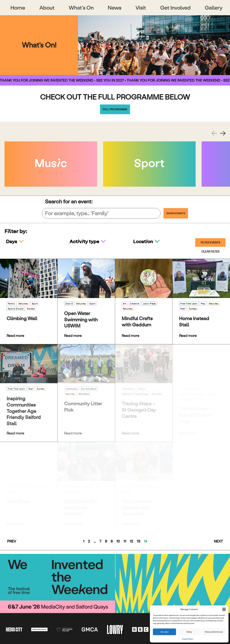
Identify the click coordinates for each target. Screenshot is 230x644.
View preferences (214, 632)
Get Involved (175, 8)
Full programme (115, 109)
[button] (224, 609)
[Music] (51, 164)
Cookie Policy (188, 639)
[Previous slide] (214, 133)
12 (131, 541)
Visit (141, 8)
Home (18, 8)
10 (118, 541)
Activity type (85, 241)
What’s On (81, 8)
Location (143, 241)
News (115, 8)
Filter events (210, 242)
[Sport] (149, 164)
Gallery (214, 8)
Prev (12, 541)
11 (125, 541)
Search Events (176, 213)
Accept (164, 632)
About (47, 8)
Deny (189, 632)
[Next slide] (223, 133)
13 (138, 541)
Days (12, 241)
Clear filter (210, 251)
